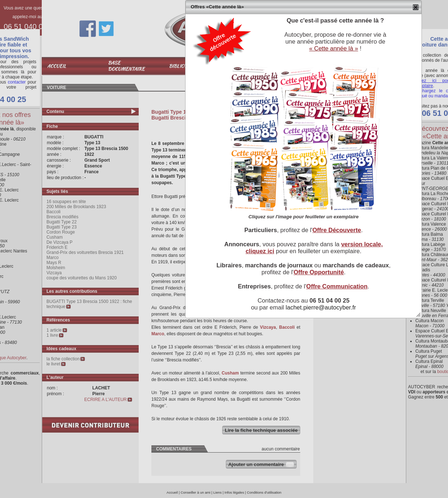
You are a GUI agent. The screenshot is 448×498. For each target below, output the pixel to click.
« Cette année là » (333, 48)
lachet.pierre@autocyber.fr (321, 307)
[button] (416, 7)
